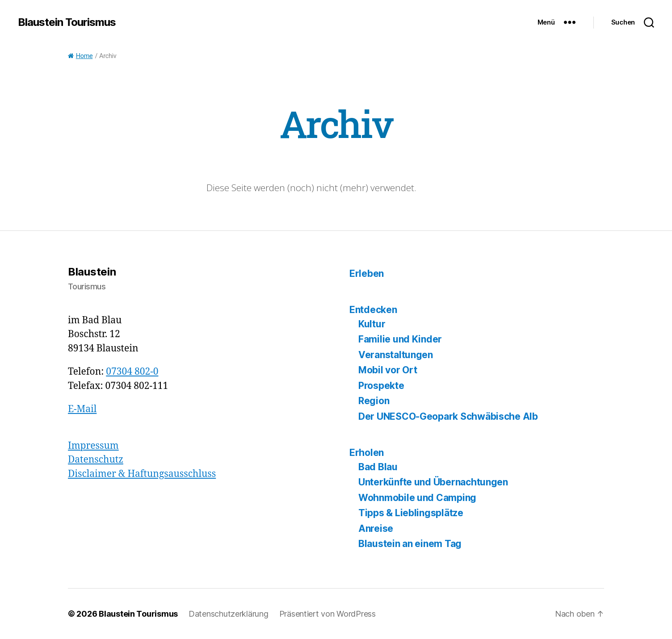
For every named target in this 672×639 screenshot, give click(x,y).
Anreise (376, 528)
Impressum (93, 446)
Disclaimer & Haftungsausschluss (142, 474)
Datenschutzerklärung (229, 614)
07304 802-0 (132, 372)
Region (374, 401)
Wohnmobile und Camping (417, 498)
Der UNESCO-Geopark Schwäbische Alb (448, 416)
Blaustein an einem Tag (410, 544)
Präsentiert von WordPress (328, 614)
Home (80, 56)
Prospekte (381, 386)
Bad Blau (378, 467)
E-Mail (82, 409)
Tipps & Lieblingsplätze (411, 513)
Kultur (372, 324)
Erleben (367, 274)
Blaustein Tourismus (67, 22)
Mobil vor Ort (388, 370)
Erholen (367, 453)
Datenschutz (96, 460)
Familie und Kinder (400, 339)
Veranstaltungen (396, 355)
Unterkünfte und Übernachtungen (433, 482)
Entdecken (373, 310)
